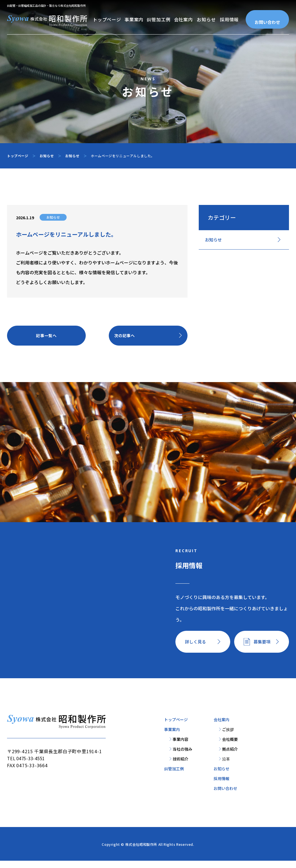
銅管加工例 (159, 19)
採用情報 (229, 19)
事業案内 (134, 19)
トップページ (107, 19)
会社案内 (183, 19)
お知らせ (206, 19)
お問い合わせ (267, 22)
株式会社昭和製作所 (141, 852)
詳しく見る (197, 648)
